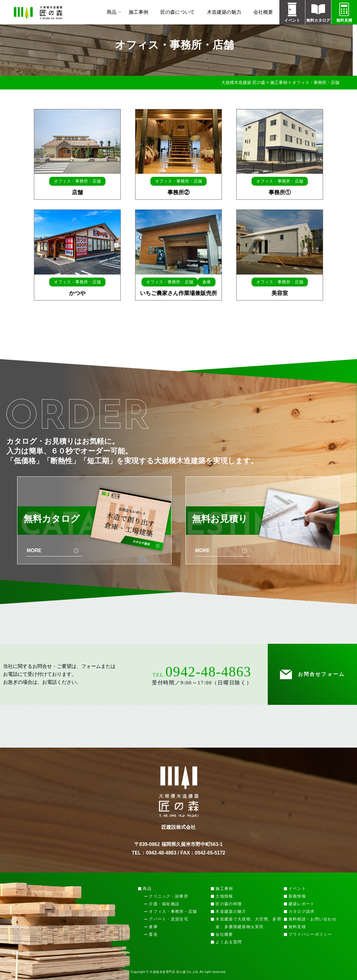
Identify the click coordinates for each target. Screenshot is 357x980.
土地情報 (224, 896)
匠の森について (178, 12)
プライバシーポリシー (310, 934)
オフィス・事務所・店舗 (173, 911)
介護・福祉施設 (164, 904)
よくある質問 (229, 942)
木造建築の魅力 (224, 12)
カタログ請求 (302, 911)
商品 (112, 12)
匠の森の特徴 (229, 904)
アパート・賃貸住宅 (169, 919)
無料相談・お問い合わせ (313, 919)
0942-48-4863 (208, 672)
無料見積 (297, 927)
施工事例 (138, 12)
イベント (297, 889)
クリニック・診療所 (169, 896)
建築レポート (302, 904)
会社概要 (263, 12)
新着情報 (297, 896)
